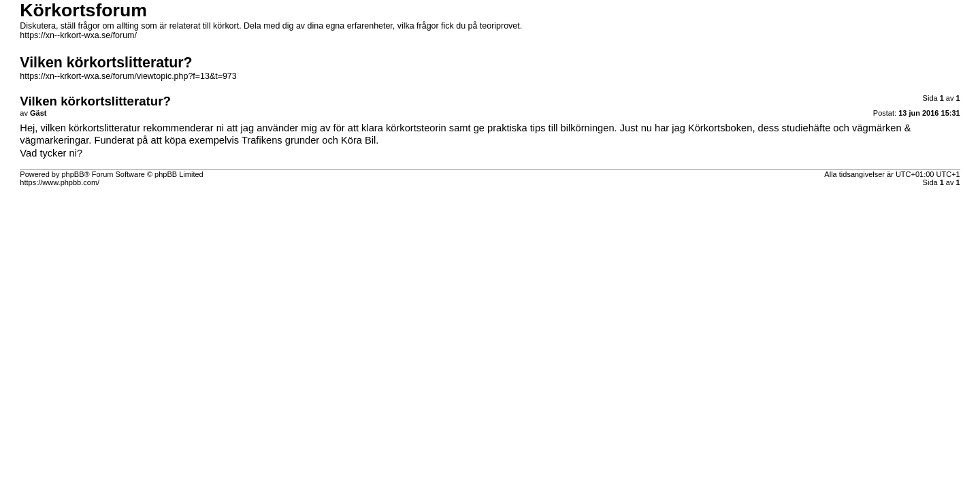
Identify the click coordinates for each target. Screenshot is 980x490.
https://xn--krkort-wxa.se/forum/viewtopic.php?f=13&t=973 (128, 76)
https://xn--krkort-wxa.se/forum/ (78, 35)
